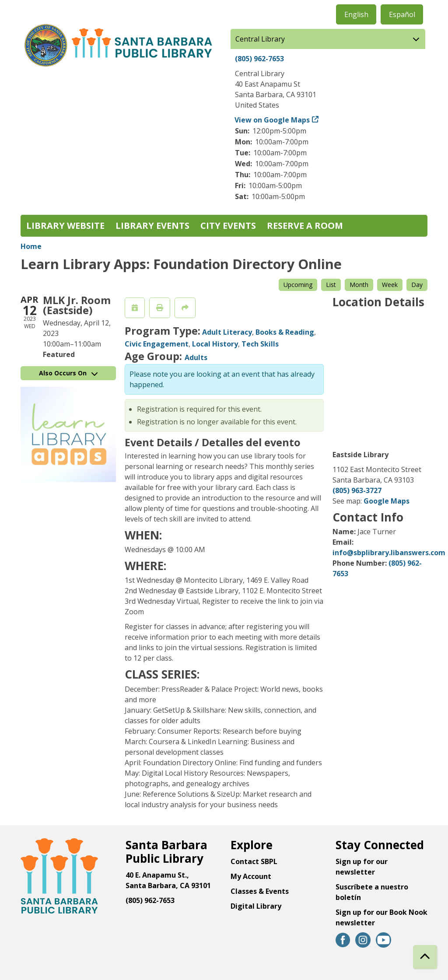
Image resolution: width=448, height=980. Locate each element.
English (356, 14)
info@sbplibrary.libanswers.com (389, 553)
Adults (196, 357)
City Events (228, 226)
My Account (251, 876)
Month (359, 285)
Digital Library (256, 906)
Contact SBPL (254, 861)
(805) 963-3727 (357, 490)
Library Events (152, 226)
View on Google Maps (272, 120)
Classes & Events (260, 891)
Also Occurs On (68, 373)
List (331, 285)
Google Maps (387, 501)
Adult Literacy (227, 332)
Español (402, 14)
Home (31, 246)
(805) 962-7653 (259, 59)
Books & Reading (285, 332)
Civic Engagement (157, 344)
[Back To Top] (425, 957)
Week (390, 285)
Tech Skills (260, 344)
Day (417, 285)
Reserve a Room (305, 226)
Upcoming (298, 285)
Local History (215, 344)
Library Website (65, 226)
